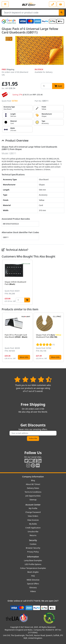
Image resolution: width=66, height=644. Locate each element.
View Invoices (33, 520)
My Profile (33, 508)
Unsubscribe (33, 531)
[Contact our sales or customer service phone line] (53, 4)
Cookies (33, 544)
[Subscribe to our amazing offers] (33, 433)
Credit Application (33, 528)
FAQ (33, 576)
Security (33, 540)
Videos (33, 591)
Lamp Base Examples (33, 560)
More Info (24, 357)
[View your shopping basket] (61, 4)
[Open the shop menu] (5, 4)
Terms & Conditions (33, 492)
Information (33, 557)
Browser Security (33, 548)
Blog (33, 480)
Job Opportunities (33, 496)
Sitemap (33, 500)
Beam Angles (33, 572)
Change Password (33, 512)
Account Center (33, 505)
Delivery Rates (33, 488)
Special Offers (33, 584)
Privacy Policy (33, 552)
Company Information (33, 477)
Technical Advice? (15, 250)
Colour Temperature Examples (33, 568)
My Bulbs (33, 524)
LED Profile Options (33, 564)
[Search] (62, 13)
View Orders (33, 516)
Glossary (33, 587)
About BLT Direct (33, 484)
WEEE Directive (33, 580)
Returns (33, 535)
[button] (62, 282)
